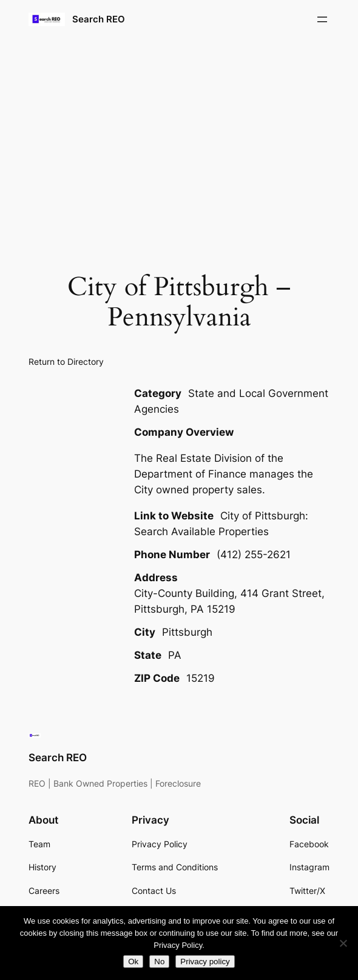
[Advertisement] (179, 135)
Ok (133, 962)
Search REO (99, 19)
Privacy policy (205, 962)
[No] (343, 943)
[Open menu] (322, 19)
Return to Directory (66, 362)
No (159, 962)
